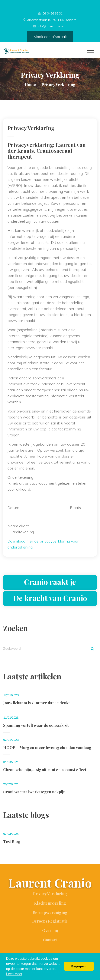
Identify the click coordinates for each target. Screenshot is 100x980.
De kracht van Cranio (50, 598)
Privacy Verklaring (50, 894)
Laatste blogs (26, 815)
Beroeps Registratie (50, 921)
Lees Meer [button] (14, 974)
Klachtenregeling (50, 903)
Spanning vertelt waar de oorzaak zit (36, 725)
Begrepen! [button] (79, 966)
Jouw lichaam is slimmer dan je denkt (36, 703)
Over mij (50, 930)
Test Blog (12, 841)
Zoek (92, 649)
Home (30, 85)
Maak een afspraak (50, 37)
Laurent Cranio (50, 883)
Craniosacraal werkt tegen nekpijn (34, 792)
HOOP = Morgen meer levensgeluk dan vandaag (47, 747)
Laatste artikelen (32, 676)
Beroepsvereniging (50, 913)
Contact (50, 940)
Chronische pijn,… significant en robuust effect (45, 770)
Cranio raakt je (50, 582)
